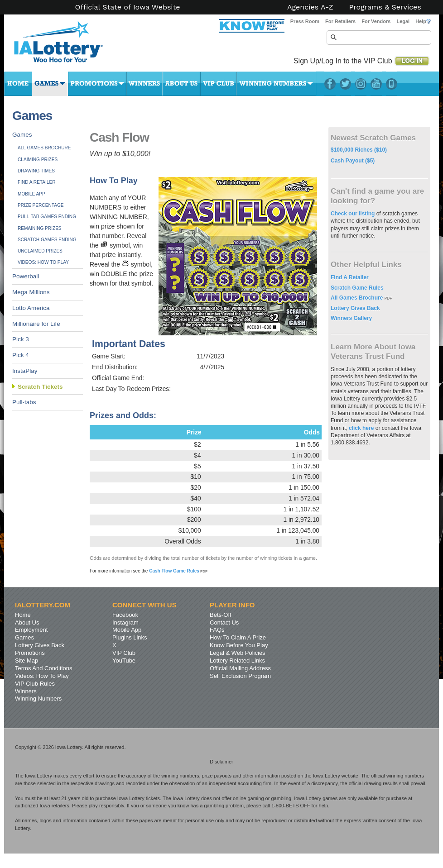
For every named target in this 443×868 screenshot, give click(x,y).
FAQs (217, 630)
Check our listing (354, 214)
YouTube (376, 84)
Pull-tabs (24, 402)
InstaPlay (25, 371)
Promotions (97, 84)
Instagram (361, 84)
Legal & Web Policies (238, 653)
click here (361, 428)
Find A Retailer (37, 182)
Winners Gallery (351, 318)
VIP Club (218, 84)
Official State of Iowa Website (127, 7)
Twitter (345, 84)
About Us (181, 84)
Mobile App (31, 194)
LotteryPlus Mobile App (392, 84)
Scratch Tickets (40, 387)
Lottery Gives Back (355, 308)
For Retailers (340, 21)
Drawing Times (36, 171)
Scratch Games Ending (47, 240)
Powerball (26, 276)
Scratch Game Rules (357, 288)
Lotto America (31, 308)
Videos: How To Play (43, 262)
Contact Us (224, 622)
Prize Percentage (41, 205)
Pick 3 (21, 339)
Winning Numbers (276, 84)
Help (423, 21)
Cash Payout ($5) (353, 161)
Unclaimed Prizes (40, 251)
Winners (144, 84)
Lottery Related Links (237, 661)
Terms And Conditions (43, 668)
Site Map (26, 661)
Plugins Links (130, 637)
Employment (31, 630)
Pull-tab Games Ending (47, 217)
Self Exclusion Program (240, 676)
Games (50, 84)
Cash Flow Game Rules (178, 571)
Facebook (330, 84)
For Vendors (376, 21)
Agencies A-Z (310, 7)
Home (18, 84)
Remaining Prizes (40, 228)
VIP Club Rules (35, 684)
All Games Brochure (44, 148)
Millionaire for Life (36, 324)
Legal (403, 21)
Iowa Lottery (67, 45)
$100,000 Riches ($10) (359, 150)
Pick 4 (21, 355)
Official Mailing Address (240, 668)
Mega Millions (31, 292)
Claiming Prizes (38, 160)
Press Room (305, 21)
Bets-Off (220, 615)
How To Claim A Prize (238, 637)
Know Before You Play (239, 645)
